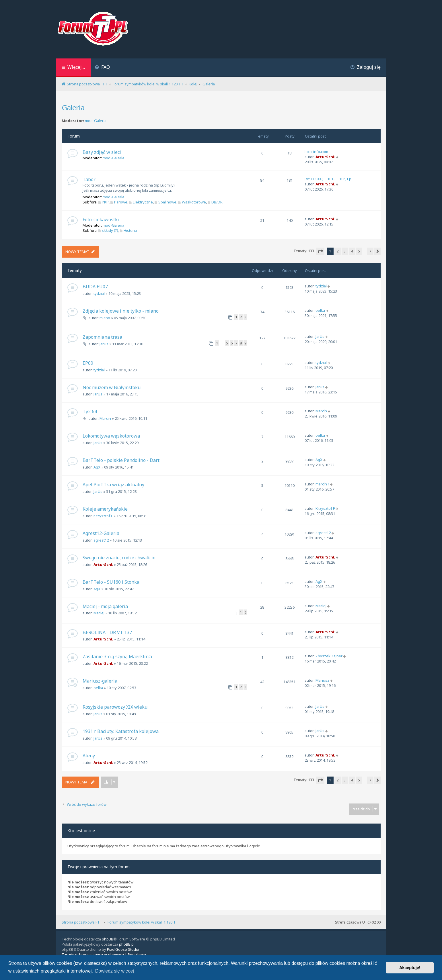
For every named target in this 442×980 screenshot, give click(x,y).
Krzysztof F (103, 516)
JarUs (104, 344)
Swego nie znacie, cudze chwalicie (119, 558)
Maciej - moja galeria (105, 606)
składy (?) (108, 230)
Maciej (99, 613)
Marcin (105, 418)
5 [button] (359, 251)
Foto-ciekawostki (101, 219)
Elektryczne (141, 202)
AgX (97, 467)
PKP (104, 202)
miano (105, 318)
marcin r (322, 484)
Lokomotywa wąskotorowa (111, 436)
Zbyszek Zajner (329, 656)
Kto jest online (81, 831)
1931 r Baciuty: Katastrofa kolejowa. (121, 731)
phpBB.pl (127, 944)
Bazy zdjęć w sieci (102, 152)
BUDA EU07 (95, 287)
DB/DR (215, 202)
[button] (320, 251)
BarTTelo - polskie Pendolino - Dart (121, 460)
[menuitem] (103, 68)
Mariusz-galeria (100, 681)
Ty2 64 (90, 411)
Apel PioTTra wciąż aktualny (113, 485)
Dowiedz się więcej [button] (115, 971)
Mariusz (322, 680)
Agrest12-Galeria (101, 533)
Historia (128, 230)
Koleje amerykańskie (105, 509)
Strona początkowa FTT (82, 922)
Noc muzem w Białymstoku (112, 387)
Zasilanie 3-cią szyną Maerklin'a (117, 656)
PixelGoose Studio (123, 949)
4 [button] (352, 251)
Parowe (119, 202)
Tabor (89, 179)
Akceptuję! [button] (410, 968)
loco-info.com (316, 152)
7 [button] (370, 251)
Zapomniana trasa (102, 337)
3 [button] (345, 251)
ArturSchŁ (325, 157)
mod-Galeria (96, 121)
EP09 (88, 363)
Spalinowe (165, 202)
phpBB (108, 939)
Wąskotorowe (192, 202)
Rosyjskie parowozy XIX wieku (115, 707)
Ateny (89, 756)
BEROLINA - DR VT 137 (107, 632)
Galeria (73, 107)
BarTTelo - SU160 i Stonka (111, 582)
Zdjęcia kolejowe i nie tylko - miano (121, 311)
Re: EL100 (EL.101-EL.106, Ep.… (330, 179)
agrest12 (101, 540)
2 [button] (337, 251)
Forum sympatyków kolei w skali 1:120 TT (143, 922)
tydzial (99, 293)
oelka (320, 310)
